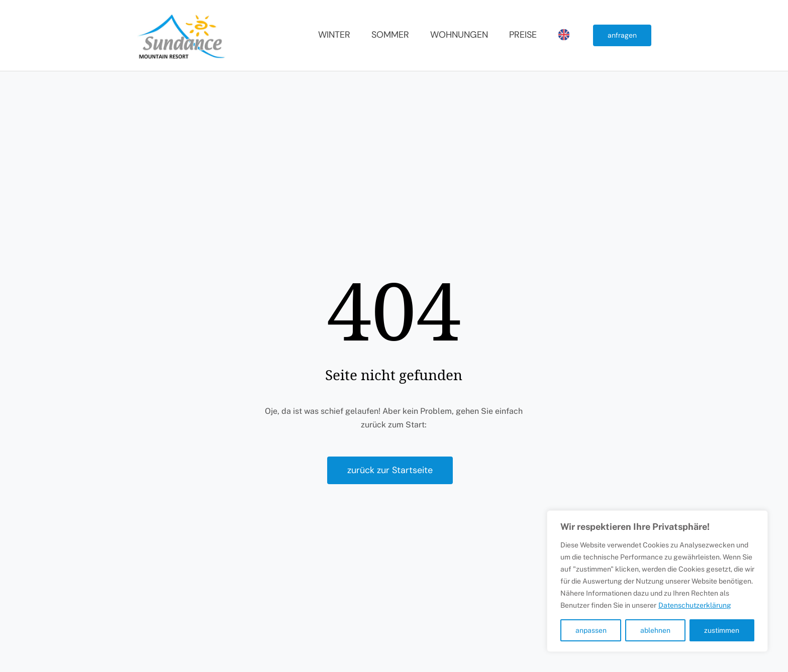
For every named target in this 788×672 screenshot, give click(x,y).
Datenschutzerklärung (695, 605)
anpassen (591, 630)
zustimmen (722, 630)
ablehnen (655, 630)
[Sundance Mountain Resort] (182, 14)
